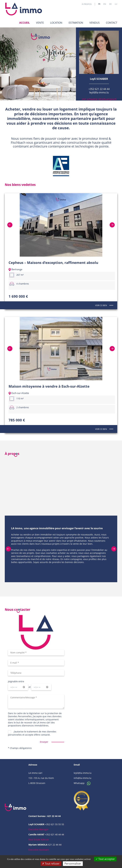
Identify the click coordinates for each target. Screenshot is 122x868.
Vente (40, 23)
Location (56, 23)
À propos (87, 4)
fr (99, 4)
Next (109, 225)
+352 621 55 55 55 (54, 824)
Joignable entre (16, 681)
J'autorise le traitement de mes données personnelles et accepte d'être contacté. (32, 733)
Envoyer (44, 742)
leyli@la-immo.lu (99, 92)
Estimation (76, 23)
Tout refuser (51, 864)
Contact (112, 23)
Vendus (95, 23)
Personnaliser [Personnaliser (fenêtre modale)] (73, 864)
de (110, 4)
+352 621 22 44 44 (99, 89)
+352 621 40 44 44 (54, 834)
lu (116, 4)
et (30, 687)
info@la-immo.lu (83, 778)
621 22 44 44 (55, 845)
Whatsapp (83, 783)
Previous (13, 225)
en (105, 4)
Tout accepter (105, 859)
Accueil (24, 23)
